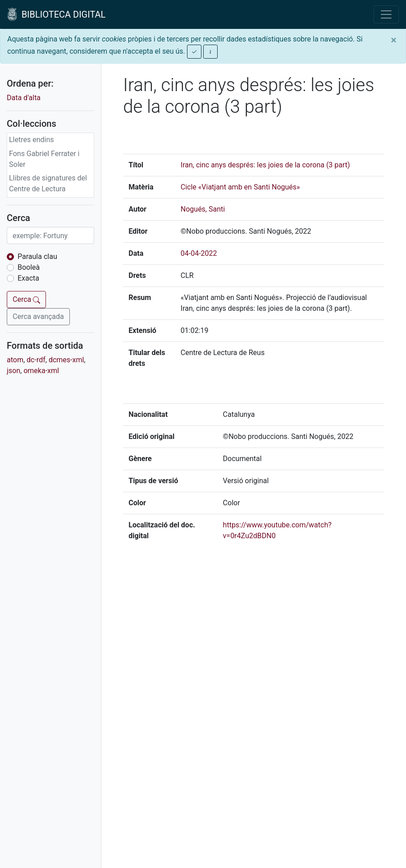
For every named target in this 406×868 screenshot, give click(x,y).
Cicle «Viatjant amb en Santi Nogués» (240, 187)
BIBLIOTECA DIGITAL (56, 14)
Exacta (28, 278)
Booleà (29, 267)
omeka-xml (41, 371)
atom (15, 360)
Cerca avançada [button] (38, 316)
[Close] (394, 40)
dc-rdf (36, 360)
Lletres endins (32, 140)
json (14, 371)
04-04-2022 (199, 253)
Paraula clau (37, 256)
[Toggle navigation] (386, 14)
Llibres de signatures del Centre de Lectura (48, 183)
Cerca (26, 299)
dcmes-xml (66, 360)
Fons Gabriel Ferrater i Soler (44, 159)
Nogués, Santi (203, 209)
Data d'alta (24, 98)
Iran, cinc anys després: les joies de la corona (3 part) (265, 165)
